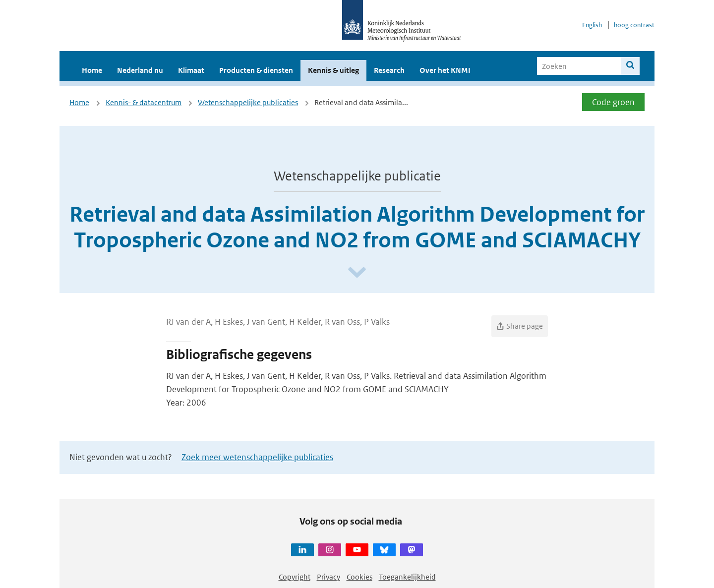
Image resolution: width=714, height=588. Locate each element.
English (592, 25)
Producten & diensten (256, 70)
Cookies (359, 577)
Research (389, 70)
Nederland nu (140, 70)
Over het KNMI (445, 70)
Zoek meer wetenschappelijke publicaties (257, 457)
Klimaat (191, 70)
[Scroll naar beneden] (357, 273)
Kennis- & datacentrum (144, 102)
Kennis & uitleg (333, 70)
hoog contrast (634, 25)
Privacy (328, 577)
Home (92, 70)
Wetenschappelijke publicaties (248, 102)
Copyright (295, 577)
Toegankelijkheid (407, 577)
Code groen (613, 102)
